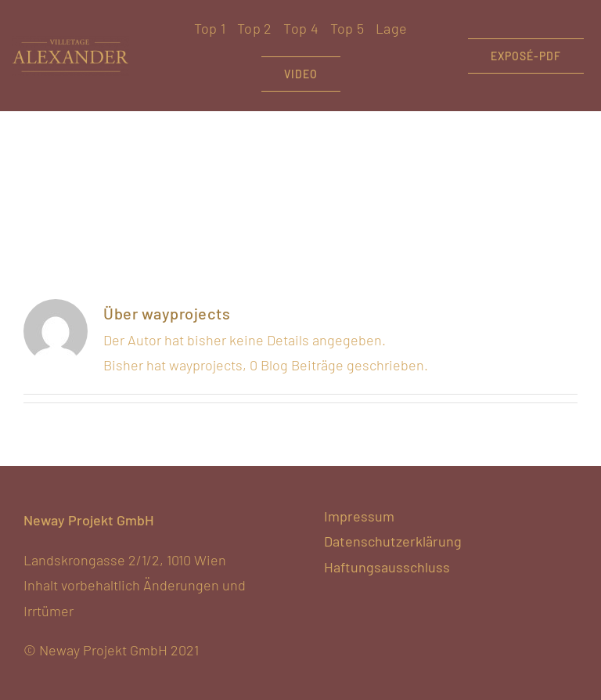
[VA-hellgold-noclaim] (70, 43)
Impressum (359, 516)
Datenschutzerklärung (393, 541)
